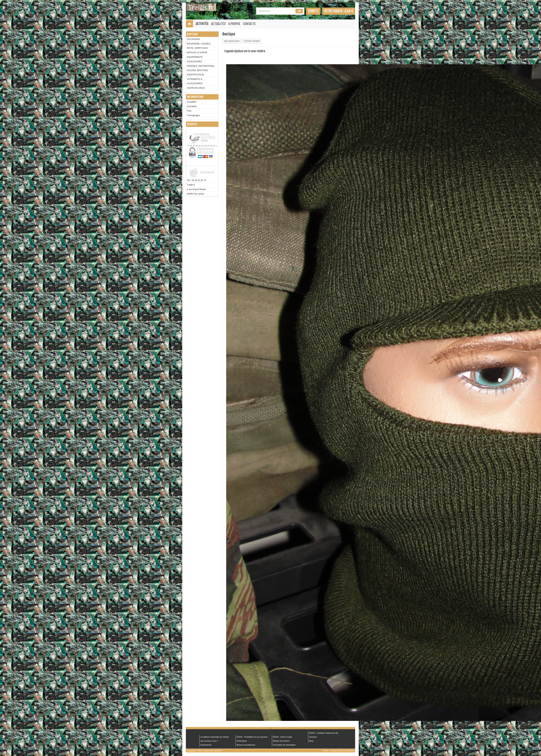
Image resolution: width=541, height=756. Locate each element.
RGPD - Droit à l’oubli (282, 737)
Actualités (218, 24)
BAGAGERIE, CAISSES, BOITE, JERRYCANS (199, 46)
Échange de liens (282, 1)
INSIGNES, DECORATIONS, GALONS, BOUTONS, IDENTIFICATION (201, 70)
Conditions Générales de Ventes (215, 737)
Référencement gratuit (262, 1)
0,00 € (349, 11)
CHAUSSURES (194, 62)
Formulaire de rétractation (284, 745)
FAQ (189, 111)
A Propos (234, 24)
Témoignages (194, 115)
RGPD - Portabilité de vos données (252, 737)
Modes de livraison (281, 741)
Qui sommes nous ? (209, 741)
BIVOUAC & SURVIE (197, 53)
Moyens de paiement (246, 745)
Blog (311, 741)
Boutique (192, 34)
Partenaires (242, 741)
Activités (202, 24)
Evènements (206, 745)
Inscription (192, 106)
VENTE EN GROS (196, 88)
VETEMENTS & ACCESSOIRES (195, 81)
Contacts (249, 24)
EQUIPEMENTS (195, 57)
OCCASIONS (193, 39)
